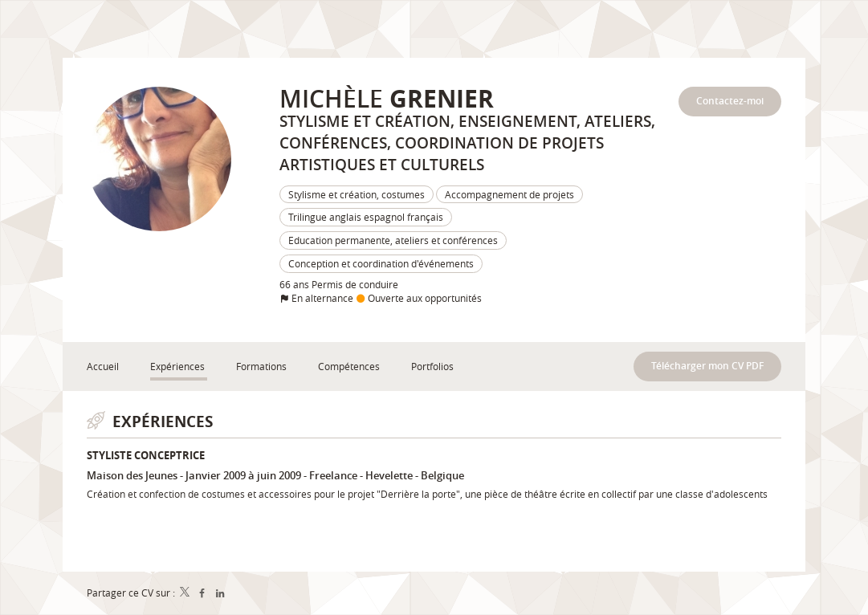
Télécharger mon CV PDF (707, 366)
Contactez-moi (730, 101)
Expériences (163, 421)
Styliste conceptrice (146, 455)
